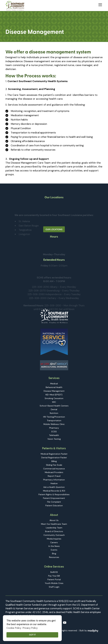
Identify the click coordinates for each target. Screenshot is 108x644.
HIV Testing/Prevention (54, 417)
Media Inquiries (54, 539)
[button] (100, 4)
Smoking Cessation (54, 398)
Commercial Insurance (54, 469)
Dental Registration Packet (54, 458)
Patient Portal (54, 579)
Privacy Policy (30, 628)
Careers (54, 542)
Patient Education (54, 506)
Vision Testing (54, 439)
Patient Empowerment (54, 498)
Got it (32, 635)
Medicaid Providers (54, 472)
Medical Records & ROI (54, 491)
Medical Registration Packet (54, 454)
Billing (54, 461)
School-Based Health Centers (54, 406)
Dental (54, 409)
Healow (54, 483)
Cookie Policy (14, 628)
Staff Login (54, 587)
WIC (54, 402)
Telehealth (54, 435)
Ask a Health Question (54, 487)
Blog (54, 553)
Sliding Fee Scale (54, 465)
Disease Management (54, 391)
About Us (54, 520)
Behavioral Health (54, 387)
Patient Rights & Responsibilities (54, 494)
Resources (54, 557)
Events (54, 550)
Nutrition (54, 413)
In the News (54, 546)
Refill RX (54, 572)
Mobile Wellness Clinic (54, 424)
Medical (54, 384)
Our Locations (54, 229)
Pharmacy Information (54, 480)
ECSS (54, 432)
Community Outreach (54, 535)
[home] (15, 6)
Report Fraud (54, 476)
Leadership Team (54, 528)
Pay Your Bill (54, 576)
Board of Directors (54, 531)
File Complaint (54, 502)
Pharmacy (54, 428)
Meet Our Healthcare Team (54, 524)
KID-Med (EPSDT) (54, 395)
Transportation (54, 420)
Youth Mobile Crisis (54, 583)
